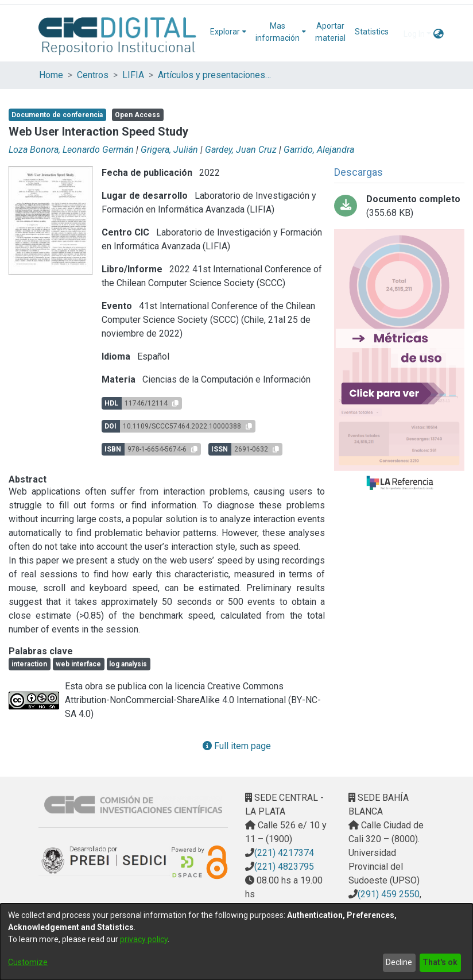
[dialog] (236, 942)
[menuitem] (228, 32)
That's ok (440, 962)
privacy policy (144, 939)
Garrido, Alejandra (319, 150)
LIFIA (133, 75)
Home (51, 75)
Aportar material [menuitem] (330, 32)
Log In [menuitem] (414, 34)
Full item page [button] (237, 746)
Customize (28, 962)
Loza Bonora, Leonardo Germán (71, 150)
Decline (399, 962)
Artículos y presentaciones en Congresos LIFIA (215, 75)
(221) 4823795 (284, 867)
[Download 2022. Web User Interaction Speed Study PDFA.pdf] (399, 206)
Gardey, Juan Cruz (241, 150)
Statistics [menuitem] (372, 32)
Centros (93, 75)
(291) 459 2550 (389, 894)
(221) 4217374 (284, 853)
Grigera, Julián (169, 150)
